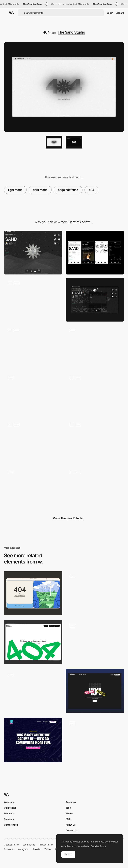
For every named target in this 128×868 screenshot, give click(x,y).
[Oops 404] (33, 691)
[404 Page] (95, 691)
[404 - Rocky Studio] (95, 593)
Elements (9, 813)
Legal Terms (29, 845)
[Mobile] (95, 253)
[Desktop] (33, 253)
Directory (9, 819)
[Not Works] (33, 347)
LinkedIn (36, 849)
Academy (71, 802)
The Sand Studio (71, 32)
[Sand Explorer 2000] (33, 441)
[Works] (95, 347)
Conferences (11, 825)
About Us (71, 825)
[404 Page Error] (33, 593)
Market (69, 813)
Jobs (68, 808)
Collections (10, 808)
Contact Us (72, 830)
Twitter (48, 849)
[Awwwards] (11, 13)
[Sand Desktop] (33, 300)
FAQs (68, 819)
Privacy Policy (46, 845)
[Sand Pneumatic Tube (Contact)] (95, 300)
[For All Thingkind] (95, 394)
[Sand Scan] (33, 394)
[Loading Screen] (95, 441)
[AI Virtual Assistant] (33, 488)
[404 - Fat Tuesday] (33, 740)
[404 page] (33, 642)
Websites (9, 802)
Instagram (23, 849)
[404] (95, 642)
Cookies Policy (11, 845)
